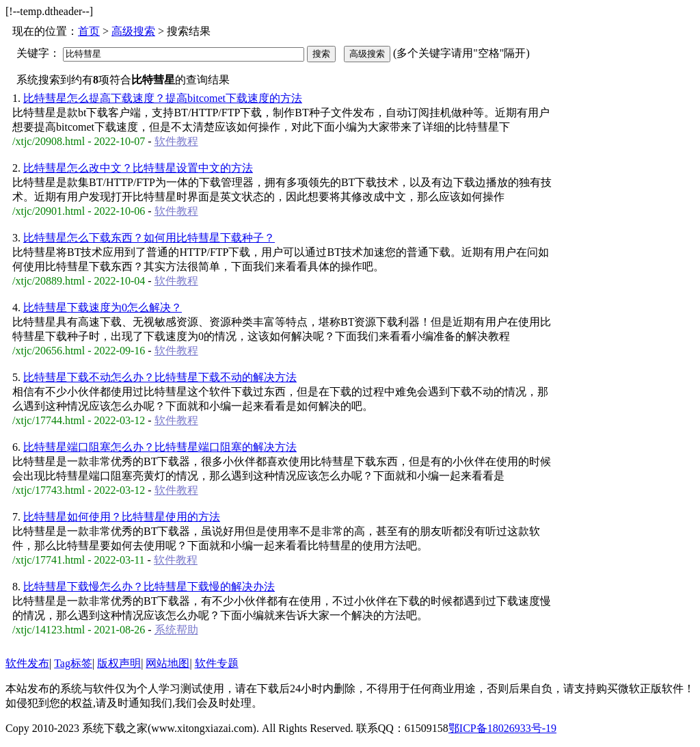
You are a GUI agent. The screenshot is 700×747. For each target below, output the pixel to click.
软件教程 (176, 141)
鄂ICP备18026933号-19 (502, 728)
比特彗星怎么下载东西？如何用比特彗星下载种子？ (149, 238)
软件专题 (217, 663)
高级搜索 (133, 31)
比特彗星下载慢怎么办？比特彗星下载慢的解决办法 (149, 587)
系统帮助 (176, 630)
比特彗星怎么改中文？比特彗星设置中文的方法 (138, 168)
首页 (89, 31)
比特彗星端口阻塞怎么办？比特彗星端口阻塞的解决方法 (160, 447)
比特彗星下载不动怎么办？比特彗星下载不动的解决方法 (160, 377)
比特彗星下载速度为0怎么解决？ (103, 307)
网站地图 (167, 663)
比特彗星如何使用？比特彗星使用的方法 (122, 517)
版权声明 (119, 663)
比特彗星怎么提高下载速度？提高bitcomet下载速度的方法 (163, 98)
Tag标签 (73, 663)
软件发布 (27, 663)
